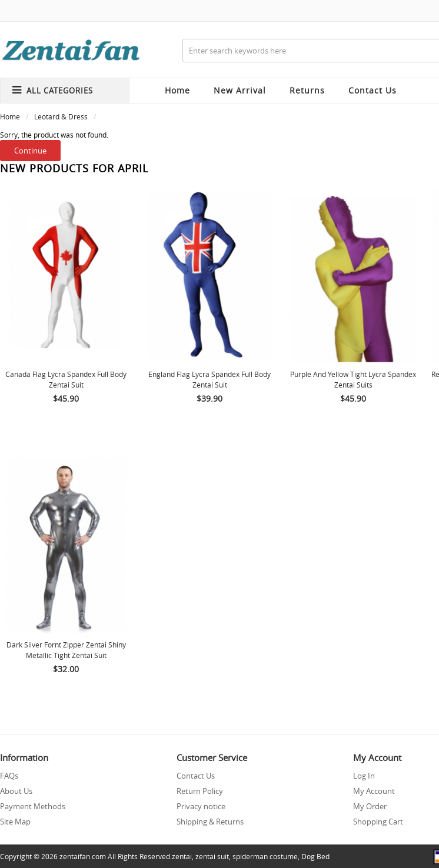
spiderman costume (265, 856)
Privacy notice (201, 806)
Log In (364, 776)
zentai (182, 856)
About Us (16, 791)
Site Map (15, 822)
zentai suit (212, 856)
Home (177, 90)
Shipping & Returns (210, 822)
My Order (370, 806)
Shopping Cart (378, 822)
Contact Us (196, 776)
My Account (374, 791)
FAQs (9, 776)
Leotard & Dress (61, 116)
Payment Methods (33, 806)
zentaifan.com (83, 856)
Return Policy (200, 791)
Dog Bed (315, 856)
